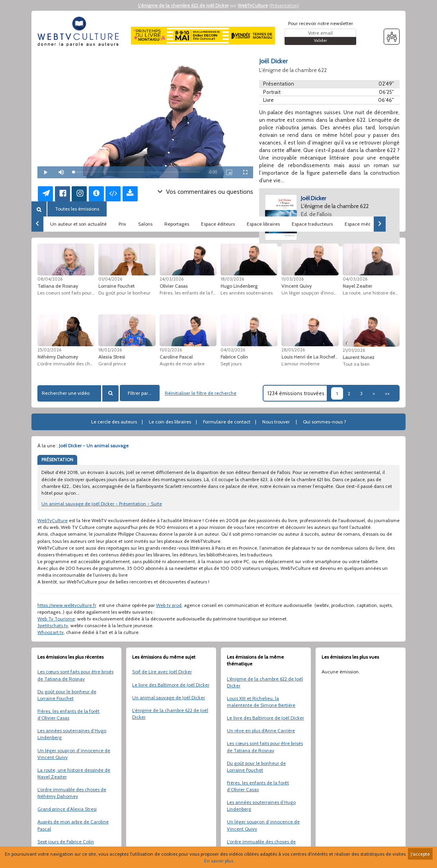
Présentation (284, 5)
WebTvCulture (253, 5)
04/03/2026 (355, 279)
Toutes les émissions (77, 209)
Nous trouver (276, 422)
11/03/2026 (293, 279)
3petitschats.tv (53, 625)
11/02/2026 (171, 350)
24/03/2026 (172, 279)
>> (387, 393)
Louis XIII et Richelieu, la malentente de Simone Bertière (261, 702)
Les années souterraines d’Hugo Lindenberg (72, 734)
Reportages (177, 224)
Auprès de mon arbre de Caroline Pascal (73, 825)
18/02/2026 (110, 350)
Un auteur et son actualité (78, 224)
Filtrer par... (140, 393)
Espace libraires (263, 224)
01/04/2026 (110, 279)
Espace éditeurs (218, 224)
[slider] (137, 172)
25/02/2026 (49, 350)
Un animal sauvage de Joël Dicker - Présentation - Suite (102, 504)
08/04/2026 (50, 279)
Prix (122, 224)
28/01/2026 (293, 350)
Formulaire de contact (227, 422)
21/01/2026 (354, 350)
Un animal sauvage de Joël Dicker (169, 697)
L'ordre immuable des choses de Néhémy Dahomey (72, 793)
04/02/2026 (233, 350)
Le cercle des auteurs (114, 422)
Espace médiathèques (369, 224)
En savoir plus (219, 861)
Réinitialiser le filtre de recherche (201, 393)
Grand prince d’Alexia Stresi (67, 809)
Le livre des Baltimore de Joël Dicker (171, 685)
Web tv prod (169, 605)
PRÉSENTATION (57, 460)
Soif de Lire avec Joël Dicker (162, 672)
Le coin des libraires (170, 422)
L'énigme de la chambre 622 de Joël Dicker (183, 5)
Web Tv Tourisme (56, 619)
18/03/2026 (232, 279)
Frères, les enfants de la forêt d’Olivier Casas (68, 714)
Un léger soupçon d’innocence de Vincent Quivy (74, 754)
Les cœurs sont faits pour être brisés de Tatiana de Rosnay (75, 675)
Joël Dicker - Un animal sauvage (94, 446)
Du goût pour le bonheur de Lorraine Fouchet (67, 695)
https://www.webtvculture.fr (67, 605)
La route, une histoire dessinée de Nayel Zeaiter (74, 773)
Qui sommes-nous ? (325, 422)
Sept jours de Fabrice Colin (66, 842)
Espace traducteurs (312, 224)
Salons (145, 224)
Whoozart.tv (51, 632)
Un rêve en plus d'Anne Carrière (261, 730)
